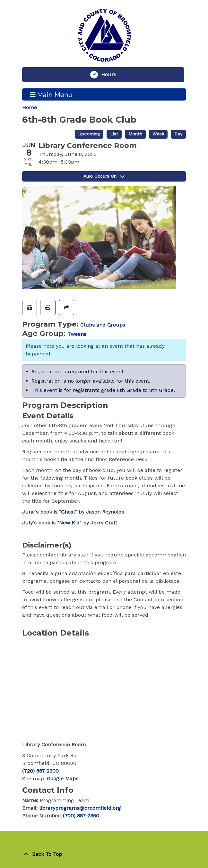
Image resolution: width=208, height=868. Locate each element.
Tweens (77, 334)
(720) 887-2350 (81, 816)
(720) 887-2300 (40, 771)
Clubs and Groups (103, 325)
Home (30, 107)
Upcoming (89, 134)
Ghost (68, 512)
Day (178, 134)
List (114, 134)
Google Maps (63, 779)
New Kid (69, 523)
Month (135, 134)
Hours (112, 75)
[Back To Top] (104, 854)
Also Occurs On (104, 176)
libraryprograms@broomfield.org (80, 808)
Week (158, 134)
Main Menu (51, 94)
